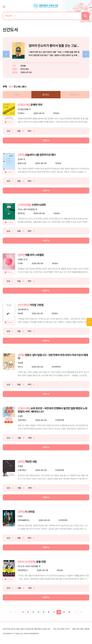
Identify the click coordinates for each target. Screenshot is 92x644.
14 (38, 612)
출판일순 (46, 95)
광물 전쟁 (41, 562)
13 (33, 612)
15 (43, 612)
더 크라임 (30, 512)
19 (64, 612)
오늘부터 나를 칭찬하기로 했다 (40, 155)
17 (54, 612)
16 (49, 612)
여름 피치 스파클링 (34, 255)
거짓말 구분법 (37, 305)
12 (28, 612)
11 (23, 612)
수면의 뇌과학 (39, 205)
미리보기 (10, 122)
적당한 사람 (31, 462)
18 (59, 612)
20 (69, 612)
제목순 (17, 95)
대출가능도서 (75, 95)
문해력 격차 (36, 105)
